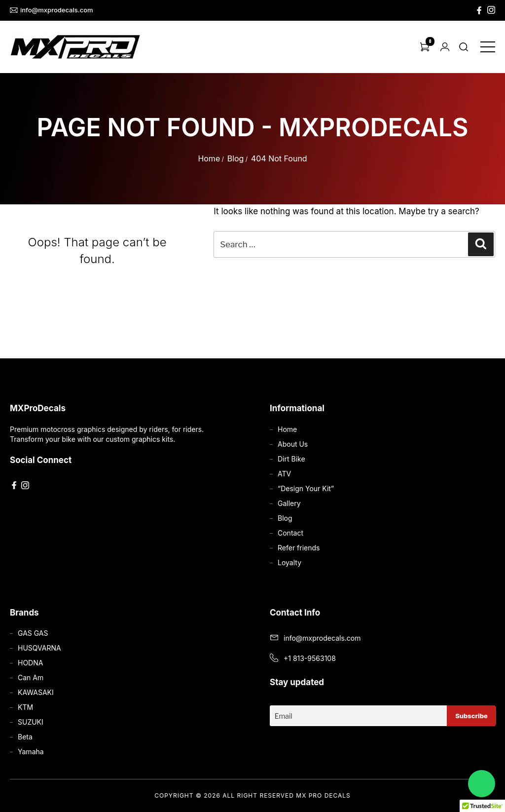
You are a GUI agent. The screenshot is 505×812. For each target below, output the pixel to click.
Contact (290, 533)
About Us (293, 444)
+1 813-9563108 (310, 658)
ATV (284, 474)
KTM (25, 707)
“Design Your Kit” (306, 488)
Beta (25, 737)
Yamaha (31, 752)
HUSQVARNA (39, 648)
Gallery (289, 503)
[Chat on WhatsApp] (482, 784)
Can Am (31, 677)
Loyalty (289, 562)
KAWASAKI (36, 692)
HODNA (30, 663)
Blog (236, 158)
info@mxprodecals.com (52, 10)
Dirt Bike (291, 459)
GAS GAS (33, 633)
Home (209, 158)
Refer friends (299, 548)
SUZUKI (31, 722)
